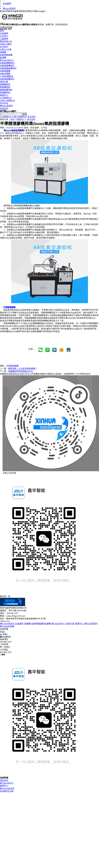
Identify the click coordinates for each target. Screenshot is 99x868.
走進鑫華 (7, 4)
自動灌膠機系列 (7, 66)
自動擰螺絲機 (6, 55)
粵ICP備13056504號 (17, 611)
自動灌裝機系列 (7, 79)
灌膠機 (3, 52)
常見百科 (4, 103)
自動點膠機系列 (7, 63)
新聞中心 (4, 95)
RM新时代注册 (7, 791)
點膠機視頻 (5, 87)
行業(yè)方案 (6, 49)
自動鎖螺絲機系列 (8, 68)
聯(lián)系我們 (9, 9)
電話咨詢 (4, 780)
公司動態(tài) (6, 98)
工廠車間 (4, 39)
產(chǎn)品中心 (7, 60)
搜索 (25, 114)
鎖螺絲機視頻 (6, 90)
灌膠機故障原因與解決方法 (20, 371)
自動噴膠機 (5, 71)
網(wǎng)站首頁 (7, 624)
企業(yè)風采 (6, 44)
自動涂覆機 (5, 74)
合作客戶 (4, 47)
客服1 (3, 632)
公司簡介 (4, 36)
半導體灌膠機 (12, 366)
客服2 (4, 634)
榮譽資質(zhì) (6, 41)
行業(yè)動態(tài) (7, 100)
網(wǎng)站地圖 (7, 626)
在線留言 (4, 108)
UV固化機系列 (7, 76)
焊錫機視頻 (5, 92)
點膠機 (3, 57)
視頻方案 (4, 82)
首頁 (2, 31)
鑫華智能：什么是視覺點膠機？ (23, 368)
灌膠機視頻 (5, 84)
